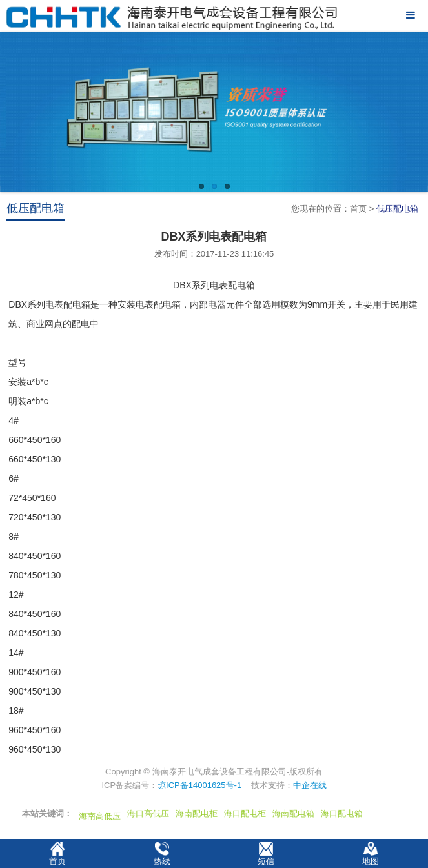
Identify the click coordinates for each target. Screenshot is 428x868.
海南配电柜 (197, 814)
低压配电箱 (397, 209)
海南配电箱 (293, 814)
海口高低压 (148, 814)
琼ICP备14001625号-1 (199, 785)
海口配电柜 (245, 814)
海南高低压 (100, 816)
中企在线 (310, 785)
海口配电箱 (342, 814)
